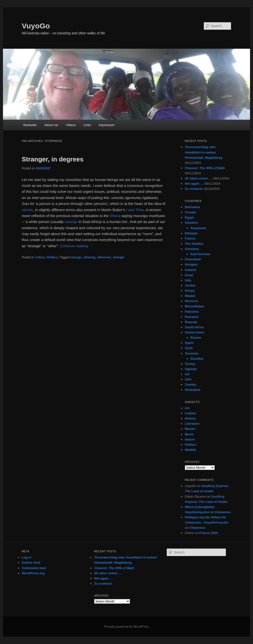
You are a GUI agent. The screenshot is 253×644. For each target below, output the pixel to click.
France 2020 (209, 533)
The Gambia (194, 244)
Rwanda (191, 322)
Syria (189, 348)
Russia (196, 338)
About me (51, 125)
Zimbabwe (193, 390)
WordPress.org (33, 573)
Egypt (189, 217)
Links (87, 125)
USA (188, 379)
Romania (192, 317)
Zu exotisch (194, 189)
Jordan (190, 285)
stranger (119, 257)
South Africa (194, 327)
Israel (189, 275)
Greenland (193, 259)
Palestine (192, 312)
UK (187, 374)
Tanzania (192, 353)
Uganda (191, 369)
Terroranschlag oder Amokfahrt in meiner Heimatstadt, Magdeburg (204, 152)
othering (89, 257)
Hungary (191, 264)
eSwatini (191, 223)
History (190, 418)
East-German (200, 254)
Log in (27, 557)
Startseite (30, 125)
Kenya (190, 291)
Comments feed (34, 568)
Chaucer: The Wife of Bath (205, 168)
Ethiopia (191, 233)
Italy (188, 280)
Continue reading (76, 246)
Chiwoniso (223, 512)
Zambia (190, 385)
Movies (190, 429)
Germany (192, 249)
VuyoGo (36, 26)
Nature (190, 439)
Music (189, 434)
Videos (71, 125)
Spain (189, 343)
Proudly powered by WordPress (126, 627)
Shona (115, 216)
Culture (40, 257)
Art (187, 408)
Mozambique (195, 306)
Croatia (190, 212)
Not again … (194, 184)
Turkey (190, 364)
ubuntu (27, 210)
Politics (52, 257)
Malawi (190, 296)
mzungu (76, 257)
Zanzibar (197, 359)
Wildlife (190, 450)
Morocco (191, 301)
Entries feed (31, 563)
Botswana (192, 207)
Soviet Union (195, 332)
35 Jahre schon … (199, 178)
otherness (104, 257)
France (190, 238)
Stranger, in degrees (53, 159)
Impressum (107, 125)
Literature (192, 424)
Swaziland (198, 228)
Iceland (190, 270)
